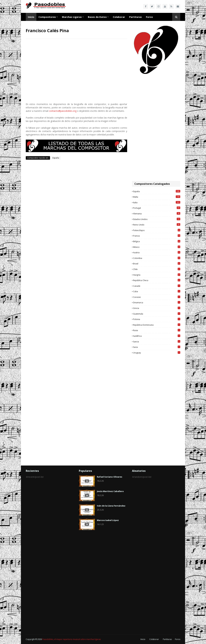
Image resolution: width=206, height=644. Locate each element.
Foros (178, 639)
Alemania (157, 214)
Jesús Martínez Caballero (110, 491)
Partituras (167, 639)
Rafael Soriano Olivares (110, 477)
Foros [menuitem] (149, 17)
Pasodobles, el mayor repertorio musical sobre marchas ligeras (72, 639)
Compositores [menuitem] (47, 17)
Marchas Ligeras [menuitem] (72, 17)
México (157, 247)
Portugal (157, 208)
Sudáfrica (157, 336)
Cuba (157, 291)
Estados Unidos (157, 219)
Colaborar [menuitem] (119, 17)
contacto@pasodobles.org (63, 111)
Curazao (157, 297)
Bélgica (157, 241)
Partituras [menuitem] (136, 17)
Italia (157, 202)
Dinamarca (157, 302)
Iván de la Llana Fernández (111, 506)
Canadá (157, 286)
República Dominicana (157, 325)
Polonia (157, 319)
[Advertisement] (156, 128)
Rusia (157, 330)
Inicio (143, 639)
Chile (157, 269)
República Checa (157, 280)
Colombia (157, 258)
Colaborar (154, 639)
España (56, 158)
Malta (157, 197)
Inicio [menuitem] (31, 17)
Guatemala (157, 314)
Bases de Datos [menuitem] (97, 17)
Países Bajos (157, 230)
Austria (157, 252)
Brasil (157, 264)
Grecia (157, 308)
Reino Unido (157, 225)
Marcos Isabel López (108, 520)
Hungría (157, 275)
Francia (157, 236)
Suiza (157, 347)
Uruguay (157, 353)
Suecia (157, 342)
